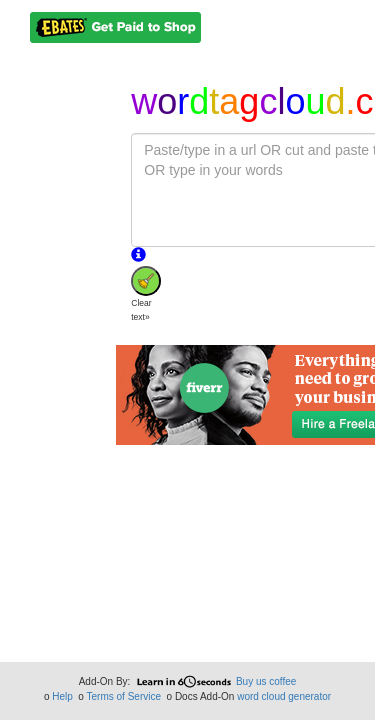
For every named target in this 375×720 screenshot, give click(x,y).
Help (62, 696)
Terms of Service (124, 696)
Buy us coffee (266, 681)
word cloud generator (284, 696)
